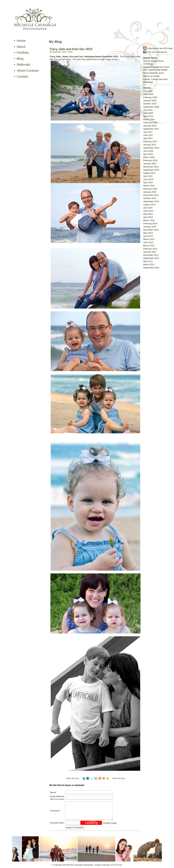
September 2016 (151, 148)
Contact (22, 77)
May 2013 (148, 233)
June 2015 (148, 179)
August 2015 (149, 173)
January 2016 (150, 164)
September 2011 (151, 258)
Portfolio (23, 53)
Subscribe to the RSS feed (160, 48)
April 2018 (148, 116)
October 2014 (150, 198)
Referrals (23, 65)
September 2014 (151, 201)
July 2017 (148, 132)
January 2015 (150, 192)
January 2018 (150, 126)
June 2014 (148, 211)
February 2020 (150, 97)
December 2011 (151, 255)
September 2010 (151, 268)
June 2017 (148, 135)
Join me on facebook (157, 52)
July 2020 (148, 91)
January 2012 (150, 252)
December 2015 (151, 167)
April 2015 (148, 182)
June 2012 (148, 242)
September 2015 (151, 170)
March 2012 (149, 246)
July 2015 (148, 176)
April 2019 (148, 113)
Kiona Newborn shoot (153, 73)
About (21, 47)
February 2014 (150, 223)
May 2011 (148, 261)
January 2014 (150, 227)
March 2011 (149, 264)
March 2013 (149, 239)
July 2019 (148, 110)
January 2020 (150, 100)
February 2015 (150, 189)
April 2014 (148, 217)
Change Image (110, 823)
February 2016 (150, 160)
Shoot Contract (28, 71)
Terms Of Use (116, 865)
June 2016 (148, 151)
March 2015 (149, 186)
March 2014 (149, 220)
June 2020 (148, 94)
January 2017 (150, 145)
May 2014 (148, 214)
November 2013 (151, 230)
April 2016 (148, 154)
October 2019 (150, 104)
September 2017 (151, 129)
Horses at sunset (151, 76)
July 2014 (148, 208)
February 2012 (150, 249)
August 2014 (149, 205)
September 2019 (151, 107)
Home (21, 41)
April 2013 (148, 236)
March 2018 (149, 119)
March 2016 (149, 157)
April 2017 (148, 138)
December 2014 (151, 195)
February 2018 (150, 123)
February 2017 (150, 141)
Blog (20, 59)
